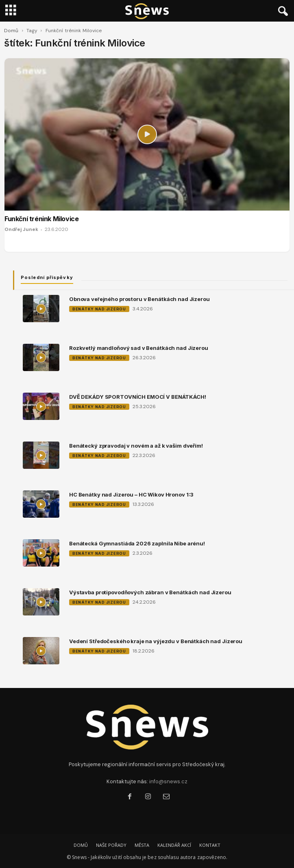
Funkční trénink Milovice (41, 219)
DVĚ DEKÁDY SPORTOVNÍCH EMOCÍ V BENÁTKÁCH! (138, 397)
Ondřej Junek (21, 229)
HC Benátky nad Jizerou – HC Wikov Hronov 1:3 (131, 494)
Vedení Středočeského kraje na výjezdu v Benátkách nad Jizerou (156, 641)
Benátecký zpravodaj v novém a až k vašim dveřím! (136, 446)
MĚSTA (142, 845)
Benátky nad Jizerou (99, 309)
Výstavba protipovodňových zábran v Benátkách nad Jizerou (150, 592)
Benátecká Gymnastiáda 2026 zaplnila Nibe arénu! (137, 543)
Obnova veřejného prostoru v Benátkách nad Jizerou (139, 299)
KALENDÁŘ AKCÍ (174, 845)
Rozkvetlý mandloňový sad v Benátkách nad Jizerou (139, 348)
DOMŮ (81, 845)
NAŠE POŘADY (111, 845)
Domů (11, 31)
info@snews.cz (168, 781)
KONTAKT (210, 845)
